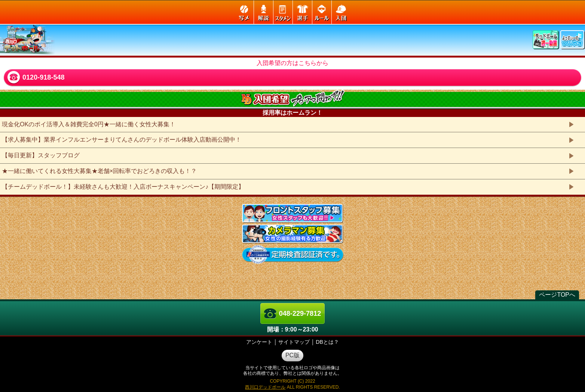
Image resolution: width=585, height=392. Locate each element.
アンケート (259, 342)
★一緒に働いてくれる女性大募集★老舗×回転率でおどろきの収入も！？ (99, 171)
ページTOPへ (557, 295)
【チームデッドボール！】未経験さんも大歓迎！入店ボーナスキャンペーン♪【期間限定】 (123, 187)
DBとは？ (327, 342)
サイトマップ (294, 342)
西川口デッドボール (265, 387)
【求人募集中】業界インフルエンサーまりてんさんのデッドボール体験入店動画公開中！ (122, 140)
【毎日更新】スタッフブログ (41, 155)
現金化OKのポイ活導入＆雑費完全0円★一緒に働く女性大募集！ (89, 124)
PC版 (292, 355)
